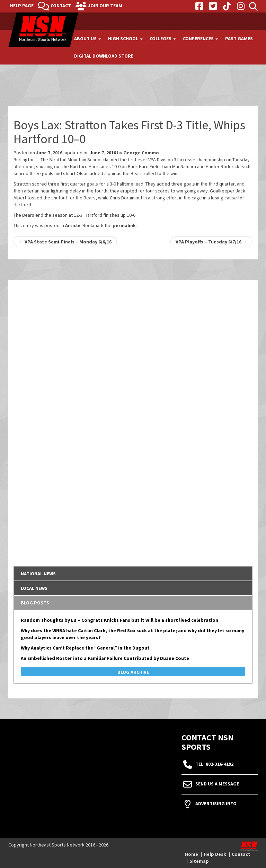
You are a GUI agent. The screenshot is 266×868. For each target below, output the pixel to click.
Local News (34, 588)
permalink (124, 225)
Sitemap (199, 861)
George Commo (141, 153)
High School (125, 38)
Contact (61, 6)
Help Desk (215, 854)
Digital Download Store (104, 56)
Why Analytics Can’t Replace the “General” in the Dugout (85, 648)
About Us (88, 38)
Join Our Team (105, 6)
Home (192, 854)
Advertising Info (216, 803)
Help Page (22, 6)
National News (38, 574)
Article (73, 225)
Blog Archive (133, 672)
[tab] (133, 574)
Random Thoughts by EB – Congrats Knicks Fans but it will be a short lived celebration (119, 620)
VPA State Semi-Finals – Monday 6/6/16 (65, 242)
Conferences (201, 38)
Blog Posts (35, 603)
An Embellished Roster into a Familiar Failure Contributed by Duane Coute (105, 658)
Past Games (239, 38)
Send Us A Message (217, 784)
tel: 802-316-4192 (214, 764)
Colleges (163, 38)
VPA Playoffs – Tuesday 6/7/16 (211, 242)
